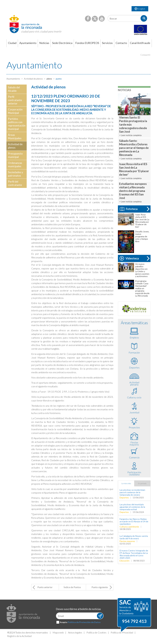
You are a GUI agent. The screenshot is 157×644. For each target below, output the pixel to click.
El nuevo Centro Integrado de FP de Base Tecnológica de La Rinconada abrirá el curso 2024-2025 (134, 554)
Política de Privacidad (122, 632)
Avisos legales (75, 632)
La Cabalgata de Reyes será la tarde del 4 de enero (134, 537)
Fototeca (129, 209)
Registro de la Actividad (19, 636)
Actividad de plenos (33, 79)
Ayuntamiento (13, 79)
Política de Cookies (96, 632)
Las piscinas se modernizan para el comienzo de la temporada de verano (132, 492)
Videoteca (129, 258)
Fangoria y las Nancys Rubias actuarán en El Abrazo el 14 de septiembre (134, 521)
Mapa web (58, 632)
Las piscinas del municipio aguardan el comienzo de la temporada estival (132, 507)
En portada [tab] (142, 483)
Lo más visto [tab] (126, 483)
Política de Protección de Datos (84, 622)
